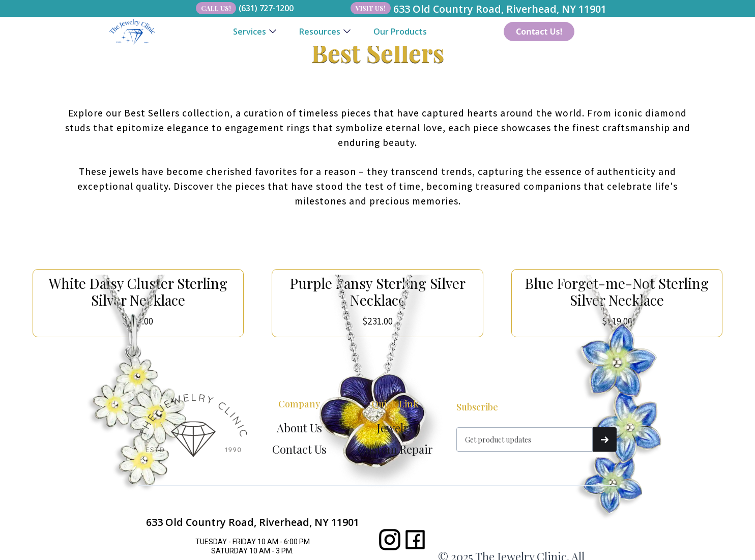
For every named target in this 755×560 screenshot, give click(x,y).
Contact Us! (539, 32)
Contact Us (299, 449)
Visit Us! (371, 8)
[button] (255, 32)
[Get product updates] (525, 439)
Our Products (400, 32)
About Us (299, 428)
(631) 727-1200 (266, 8)
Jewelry (395, 428)
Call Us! (216, 8)
